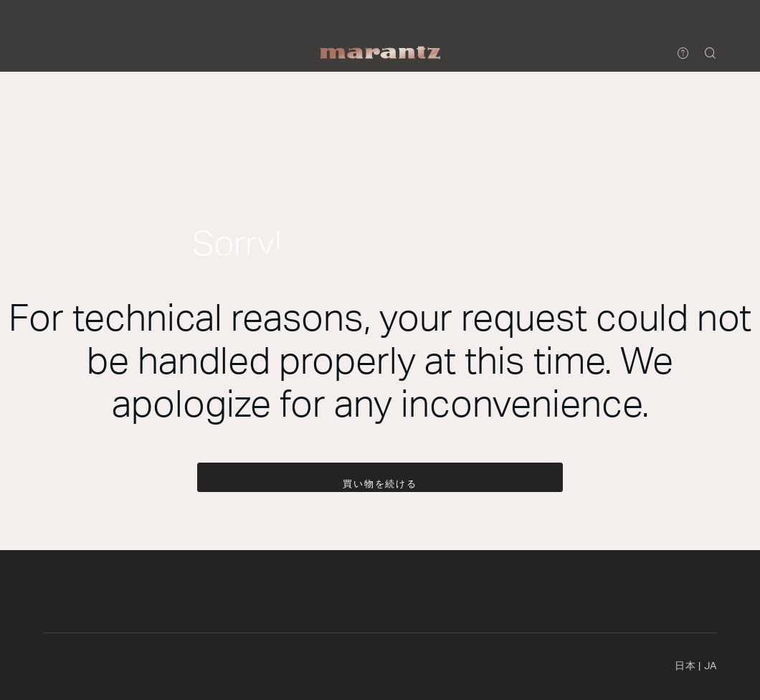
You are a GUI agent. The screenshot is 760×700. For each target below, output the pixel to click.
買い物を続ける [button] (380, 484)
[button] (711, 54)
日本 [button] (696, 666)
